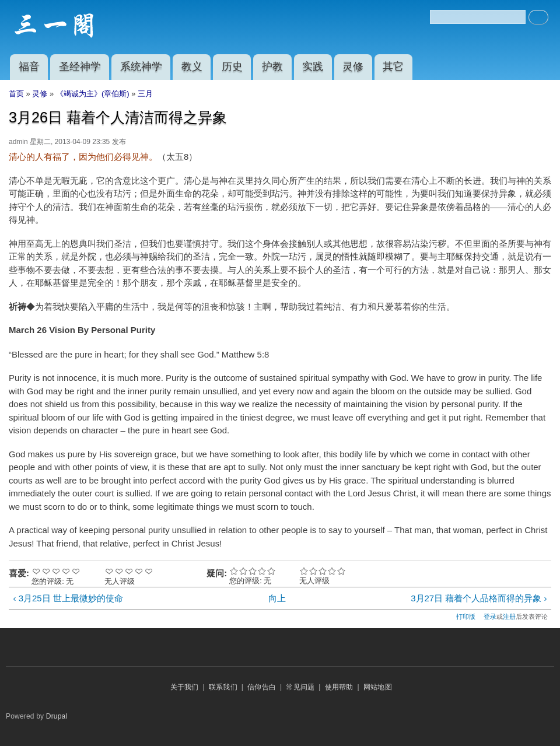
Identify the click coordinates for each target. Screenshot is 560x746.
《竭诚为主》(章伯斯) (93, 94)
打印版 (466, 617)
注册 (509, 617)
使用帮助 (339, 687)
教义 (192, 66)
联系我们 (223, 687)
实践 (313, 66)
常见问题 (300, 687)
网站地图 (378, 687)
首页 (16, 94)
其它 (393, 66)
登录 (490, 617)
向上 (277, 598)
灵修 (353, 66)
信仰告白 (262, 687)
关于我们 (185, 687)
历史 (232, 66)
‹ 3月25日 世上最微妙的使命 (68, 598)
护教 (272, 66)
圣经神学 (80, 66)
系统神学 (141, 66)
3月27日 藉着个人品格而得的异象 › (479, 598)
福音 (29, 66)
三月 (145, 94)
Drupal (57, 716)
